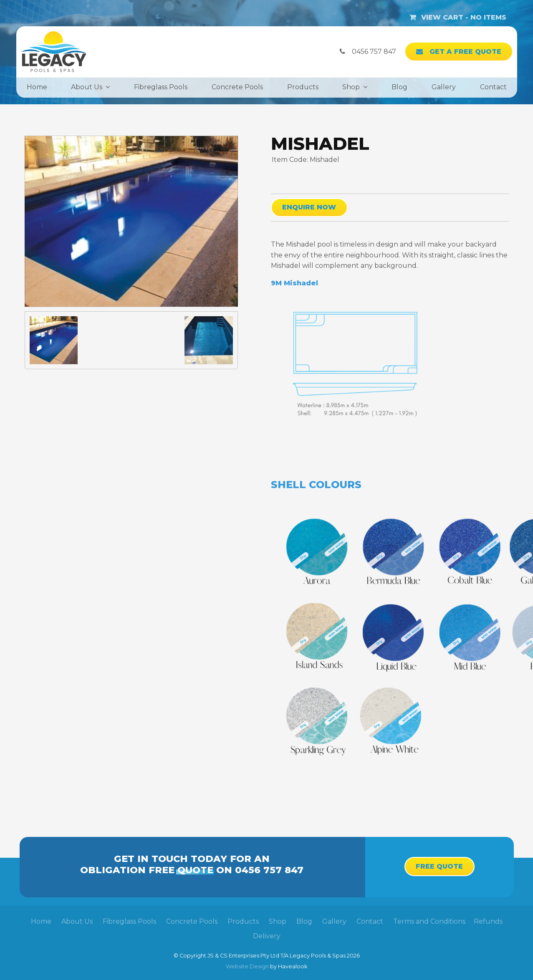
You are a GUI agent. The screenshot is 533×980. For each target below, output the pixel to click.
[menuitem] (41, 922)
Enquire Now (309, 207)
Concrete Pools (237, 87)
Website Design (247, 966)
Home (37, 87)
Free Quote (439, 866)
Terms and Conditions (429, 921)
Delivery (267, 936)
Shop (351, 87)
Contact (493, 87)
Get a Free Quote (465, 52)
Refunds (488, 921)
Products (303, 87)
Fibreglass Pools (161, 87)
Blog (399, 87)
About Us (87, 87)
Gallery (444, 87)
